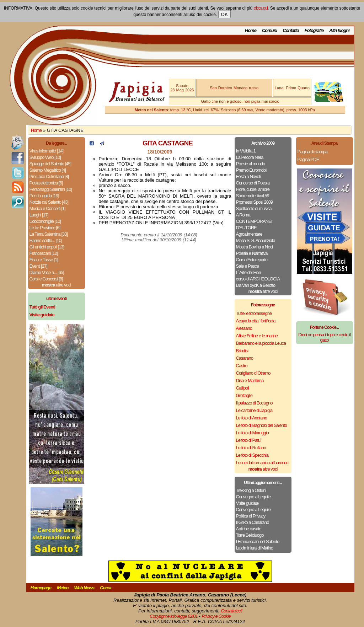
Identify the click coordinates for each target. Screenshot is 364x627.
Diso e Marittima (250, 381)
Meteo (63, 588)
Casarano (245, 358)
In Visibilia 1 (246, 151)
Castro (242, 366)
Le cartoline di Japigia (254, 410)
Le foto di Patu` (249, 440)
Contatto (291, 30)
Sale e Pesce (248, 266)
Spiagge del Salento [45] (50, 164)
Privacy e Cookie (216, 616)
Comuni (269, 30)
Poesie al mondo (251, 164)
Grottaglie (244, 395)
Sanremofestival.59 (253, 196)
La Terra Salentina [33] (49, 234)
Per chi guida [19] (44, 196)
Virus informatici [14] (47, 151)
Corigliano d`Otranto (253, 373)
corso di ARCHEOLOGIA (258, 279)
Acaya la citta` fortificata (256, 321)
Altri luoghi (339, 30)
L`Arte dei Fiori (248, 272)
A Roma (243, 215)
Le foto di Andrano (252, 418)
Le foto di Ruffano (251, 448)
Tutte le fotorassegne (254, 313)
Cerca (105, 588)
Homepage (41, 588)
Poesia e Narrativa (252, 253)
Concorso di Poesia (253, 183)
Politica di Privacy (251, 516)
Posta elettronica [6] (46, 183)
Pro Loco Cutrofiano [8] (49, 176)
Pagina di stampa (312, 152)
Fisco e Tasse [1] (44, 260)
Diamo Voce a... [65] (47, 272)
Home (251, 30)
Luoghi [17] (39, 215)
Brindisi (242, 351)
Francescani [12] (44, 253)
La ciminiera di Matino (255, 548)
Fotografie (314, 30)
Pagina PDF (308, 159)
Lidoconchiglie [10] (45, 221)
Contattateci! (231, 611)
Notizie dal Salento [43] (49, 202)
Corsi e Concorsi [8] (46, 279)
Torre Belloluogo (250, 535)
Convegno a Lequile (253, 497)
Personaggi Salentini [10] (51, 189)
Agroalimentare (249, 234)
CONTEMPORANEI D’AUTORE (254, 224)
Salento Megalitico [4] (48, 170)
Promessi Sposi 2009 (255, 202)
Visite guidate (247, 503)
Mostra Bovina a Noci (255, 247)
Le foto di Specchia (252, 455)
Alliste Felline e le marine (257, 336)
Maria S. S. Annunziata (256, 240)
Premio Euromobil (251, 170)
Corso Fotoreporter (252, 260)
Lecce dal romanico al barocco (262, 463)
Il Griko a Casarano (253, 522)
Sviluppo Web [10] (45, 157)
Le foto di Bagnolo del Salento (261, 425)
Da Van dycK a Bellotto (256, 285)
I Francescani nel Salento (258, 542)
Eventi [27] (38, 266)
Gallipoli (243, 388)
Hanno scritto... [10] (46, 240)
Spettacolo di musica (254, 208)
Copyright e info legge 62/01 (174, 616)
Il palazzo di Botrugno (254, 403)
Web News (84, 588)
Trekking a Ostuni (251, 490)
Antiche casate (249, 529)
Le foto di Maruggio (252, 433)
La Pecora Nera (250, 157)
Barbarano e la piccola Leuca (261, 343)
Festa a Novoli (248, 176)
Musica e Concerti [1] (47, 208)
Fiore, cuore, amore (253, 189)
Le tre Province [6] (45, 228)
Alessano (244, 328)
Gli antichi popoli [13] (47, 247)
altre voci (57, 285)
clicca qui (261, 8)
